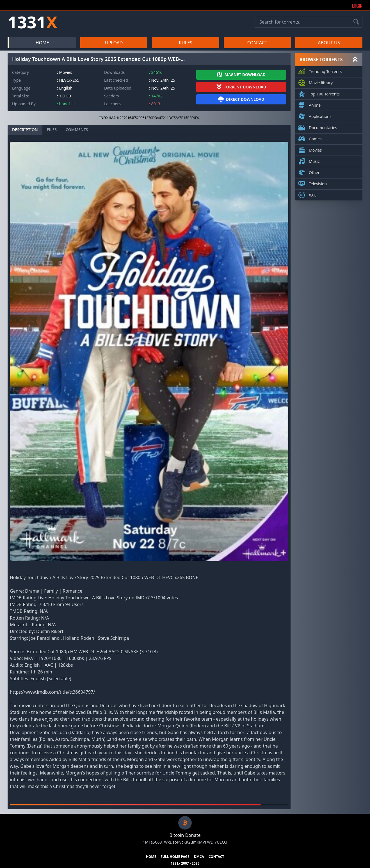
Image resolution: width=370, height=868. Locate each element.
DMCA (199, 857)
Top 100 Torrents (324, 93)
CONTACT (257, 43)
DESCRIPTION (25, 130)
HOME (42, 43)
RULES (186, 43)
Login (357, 6)
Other (314, 172)
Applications (320, 115)
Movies (315, 149)
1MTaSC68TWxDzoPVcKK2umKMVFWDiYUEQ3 (185, 842)
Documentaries (323, 127)
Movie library (321, 82)
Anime (315, 104)
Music (314, 160)
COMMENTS (77, 130)
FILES (52, 130)
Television (318, 183)
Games (315, 138)
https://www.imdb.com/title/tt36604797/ (52, 692)
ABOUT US (329, 43)
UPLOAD (114, 43)
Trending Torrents (325, 70)
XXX (312, 194)
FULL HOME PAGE (175, 857)
